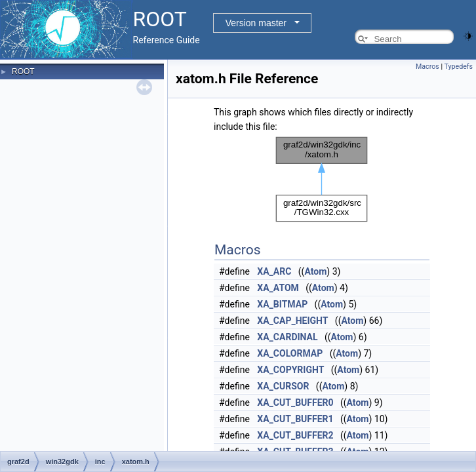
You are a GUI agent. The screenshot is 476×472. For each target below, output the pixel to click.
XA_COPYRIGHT (290, 370)
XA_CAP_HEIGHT (292, 321)
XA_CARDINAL (287, 337)
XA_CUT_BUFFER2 (295, 435)
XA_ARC (274, 271)
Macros (427, 67)
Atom (315, 271)
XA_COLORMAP (290, 353)
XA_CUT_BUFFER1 (295, 419)
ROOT (23, 71)
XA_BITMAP (282, 304)
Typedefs (458, 67)
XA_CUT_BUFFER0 (295, 403)
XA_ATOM (278, 288)
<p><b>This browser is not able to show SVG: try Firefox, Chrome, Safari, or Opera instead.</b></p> (322, 179)
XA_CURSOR (283, 386)
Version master (256, 23)
